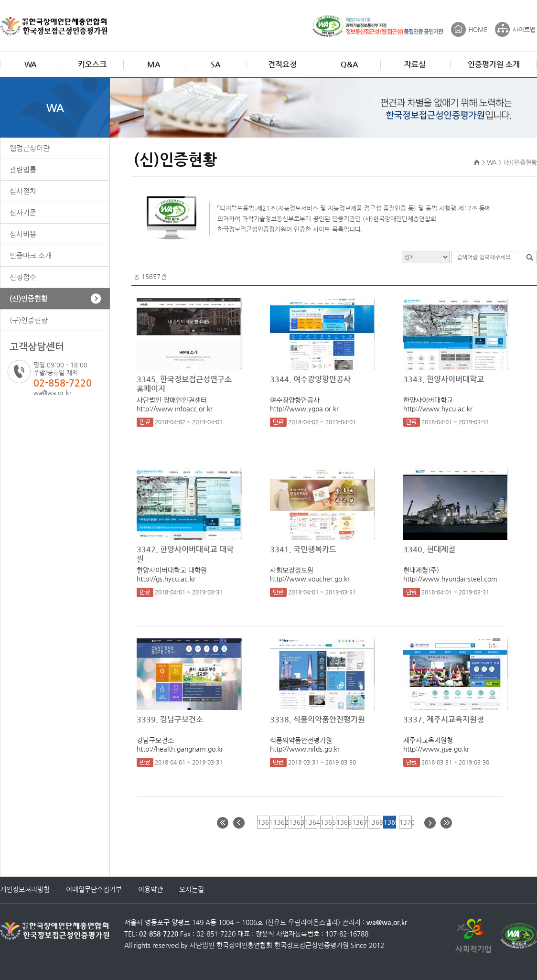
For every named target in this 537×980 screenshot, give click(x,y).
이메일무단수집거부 (94, 889)
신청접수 (23, 277)
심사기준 (23, 212)
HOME (478, 29)
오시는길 (192, 889)
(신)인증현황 (29, 298)
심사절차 (23, 191)
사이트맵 (524, 29)
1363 (295, 822)
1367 (358, 822)
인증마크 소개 (31, 255)
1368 (374, 822)
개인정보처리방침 (25, 889)
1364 (311, 822)
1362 (279, 822)
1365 (327, 822)
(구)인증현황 (29, 320)
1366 (342, 822)
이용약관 (150, 889)
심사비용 (23, 234)
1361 (263, 822)
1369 (390, 822)
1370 (405, 822)
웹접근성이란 (30, 148)
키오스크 (92, 64)
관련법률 (23, 169)
